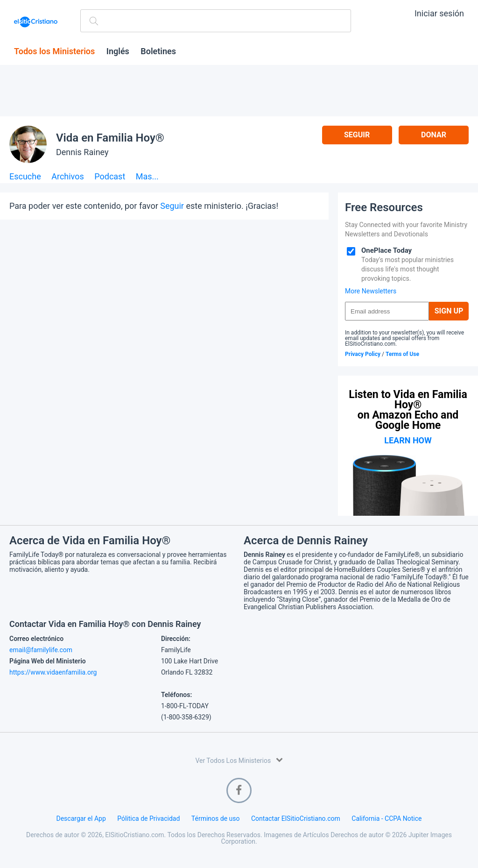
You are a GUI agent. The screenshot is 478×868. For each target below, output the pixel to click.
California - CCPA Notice (387, 818)
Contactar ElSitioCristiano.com (296, 818)
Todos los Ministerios (54, 51)
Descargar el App (81, 818)
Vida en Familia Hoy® (110, 138)
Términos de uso (216, 818)
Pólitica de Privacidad (148, 818)
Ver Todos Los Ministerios (239, 760)
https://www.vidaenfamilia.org (53, 672)
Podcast (110, 177)
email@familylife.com (41, 650)
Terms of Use (402, 354)
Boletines (158, 51)
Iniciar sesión (439, 13)
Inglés (118, 51)
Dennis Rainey (82, 152)
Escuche (25, 177)
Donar (434, 135)
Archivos (68, 177)
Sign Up (449, 311)
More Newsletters (371, 291)
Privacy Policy (363, 354)
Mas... (147, 177)
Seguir (357, 135)
